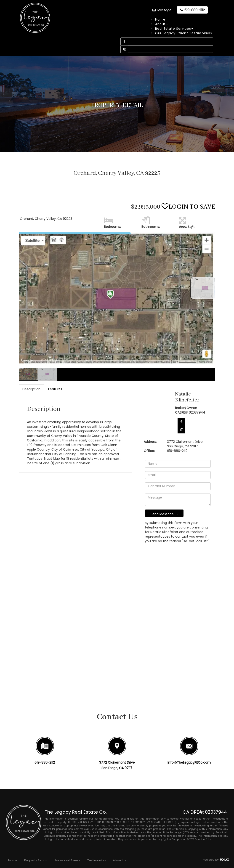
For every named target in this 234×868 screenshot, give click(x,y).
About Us (120, 860)
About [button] (161, 24)
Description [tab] (31, 389)
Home (160, 19)
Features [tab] (55, 389)
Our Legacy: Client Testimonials (183, 33)
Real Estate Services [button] (174, 29)
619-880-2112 (194, 10)
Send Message (164, 514)
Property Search (36, 860)
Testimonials (97, 860)
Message (164, 10)
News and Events (68, 860)
